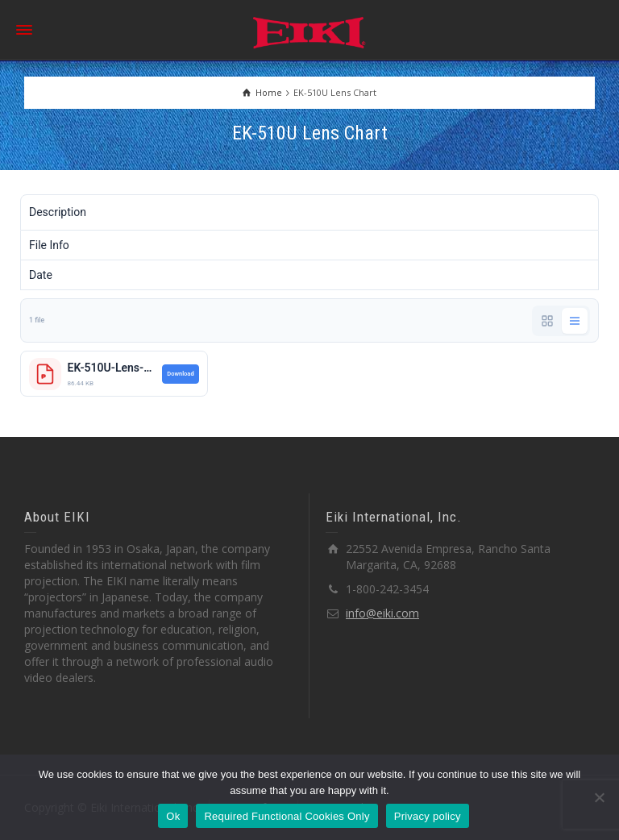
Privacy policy (428, 816)
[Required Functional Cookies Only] (599, 797)
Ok (173, 816)
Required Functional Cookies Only (287, 816)
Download (180, 374)
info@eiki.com (382, 613)
